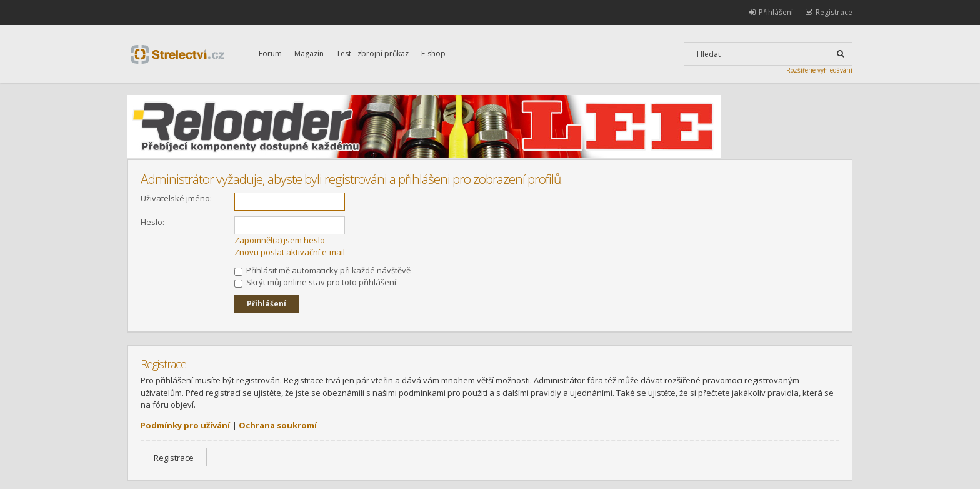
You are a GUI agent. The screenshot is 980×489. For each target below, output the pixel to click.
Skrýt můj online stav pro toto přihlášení (315, 282)
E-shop (433, 53)
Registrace (174, 458)
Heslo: (152, 222)
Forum (270, 53)
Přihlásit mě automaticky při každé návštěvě (322, 270)
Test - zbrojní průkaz (372, 53)
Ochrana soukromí (278, 425)
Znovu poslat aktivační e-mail (290, 252)
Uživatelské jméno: (176, 198)
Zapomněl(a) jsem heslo (280, 240)
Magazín (309, 53)
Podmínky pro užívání (185, 425)
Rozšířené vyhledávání (819, 70)
